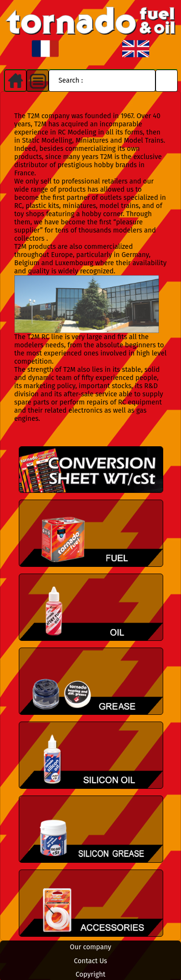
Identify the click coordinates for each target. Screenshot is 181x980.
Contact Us (91, 961)
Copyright (90, 974)
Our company (90, 947)
